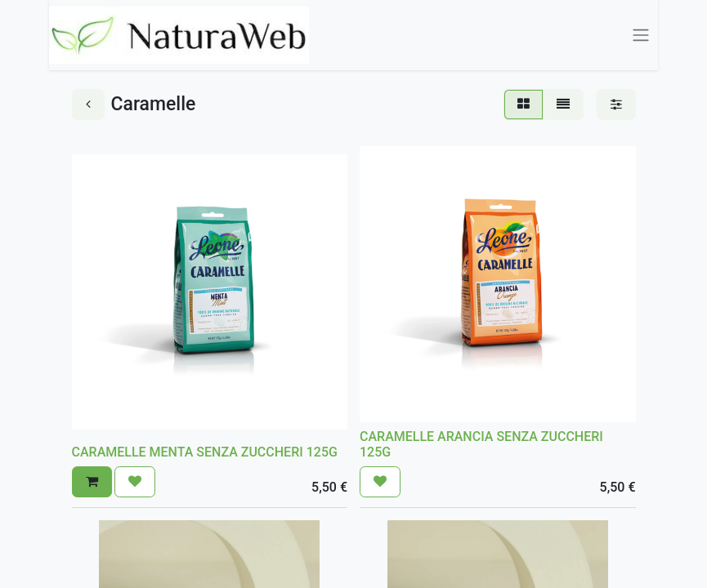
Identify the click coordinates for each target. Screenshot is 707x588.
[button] (92, 482)
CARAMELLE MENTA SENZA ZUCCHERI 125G (205, 452)
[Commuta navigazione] (641, 36)
